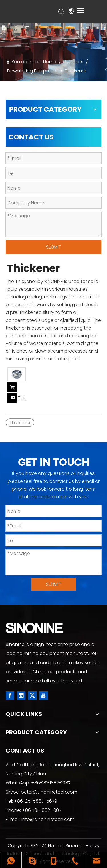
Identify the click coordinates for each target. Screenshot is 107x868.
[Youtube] (43, 696)
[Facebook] (10, 696)
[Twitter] (32, 696)
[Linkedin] (21, 696)
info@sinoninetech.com (48, 819)
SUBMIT (53, 247)
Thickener (22, 398)
